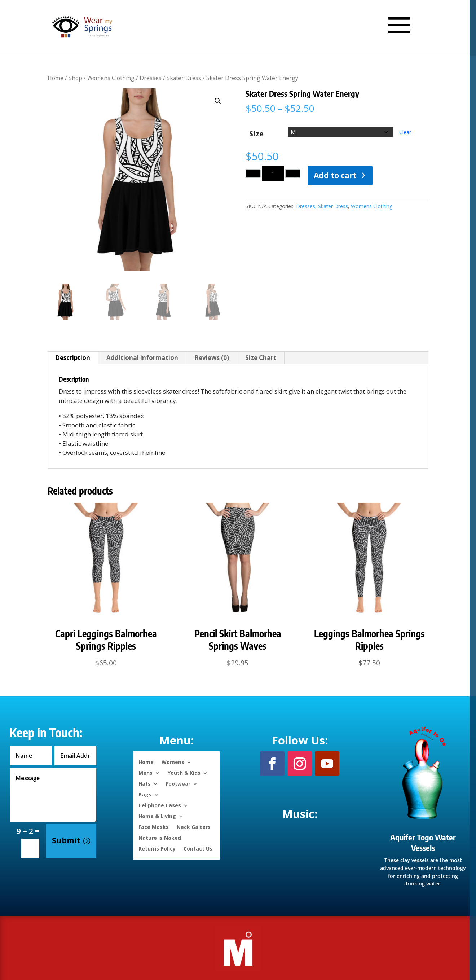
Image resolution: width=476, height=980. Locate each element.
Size (256, 134)
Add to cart (335, 175)
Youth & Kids (184, 772)
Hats (145, 783)
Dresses (151, 78)
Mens (146, 772)
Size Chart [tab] (261, 358)
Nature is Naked (160, 837)
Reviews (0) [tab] (212, 358)
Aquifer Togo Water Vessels (423, 842)
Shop (75, 78)
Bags (145, 794)
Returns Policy (157, 848)
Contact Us (198, 848)
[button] (218, 101)
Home (56, 78)
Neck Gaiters (194, 827)
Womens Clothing (111, 78)
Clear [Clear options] (405, 132)
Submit (66, 840)
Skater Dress (184, 78)
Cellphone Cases (160, 805)
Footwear (178, 783)
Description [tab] (73, 358)
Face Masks (154, 827)
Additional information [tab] (142, 358)
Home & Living (157, 816)
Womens (173, 762)
